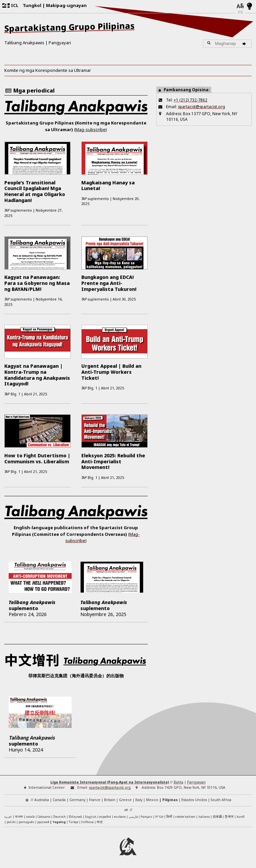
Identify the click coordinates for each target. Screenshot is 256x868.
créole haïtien (185, 817)
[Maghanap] (245, 44)
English (91, 816)
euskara (120, 817)
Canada (59, 800)
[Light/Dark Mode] (249, 7)
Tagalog (59, 822)
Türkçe (73, 822)
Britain (110, 800)
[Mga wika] (240, 6)
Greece (125, 800)
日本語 (217, 816)
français (146, 817)
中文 (100, 822)
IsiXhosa (87, 822)
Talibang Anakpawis (24, 43)
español (105, 817)
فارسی (133, 817)
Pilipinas (170, 800)
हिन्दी (169, 817)
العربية (8, 817)
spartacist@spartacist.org (201, 107)
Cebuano (44, 817)
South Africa (221, 800)
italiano (204, 817)
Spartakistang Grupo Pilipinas (69, 27)
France (95, 800)
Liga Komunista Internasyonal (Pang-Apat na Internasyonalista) (110, 782)
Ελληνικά (75, 817)
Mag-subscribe (90, 129)
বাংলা (19, 817)
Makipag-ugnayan (66, 5)
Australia (42, 800)
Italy (139, 800)
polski (11, 822)
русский (43, 822)
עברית (159, 817)
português (26, 822)
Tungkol (32, 5)
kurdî (241, 817)
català (30, 817)
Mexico (152, 800)
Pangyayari (60, 43)
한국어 (229, 816)
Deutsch (59, 817)
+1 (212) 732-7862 (190, 100)
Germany (77, 800)
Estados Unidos (194, 800)
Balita (178, 782)
